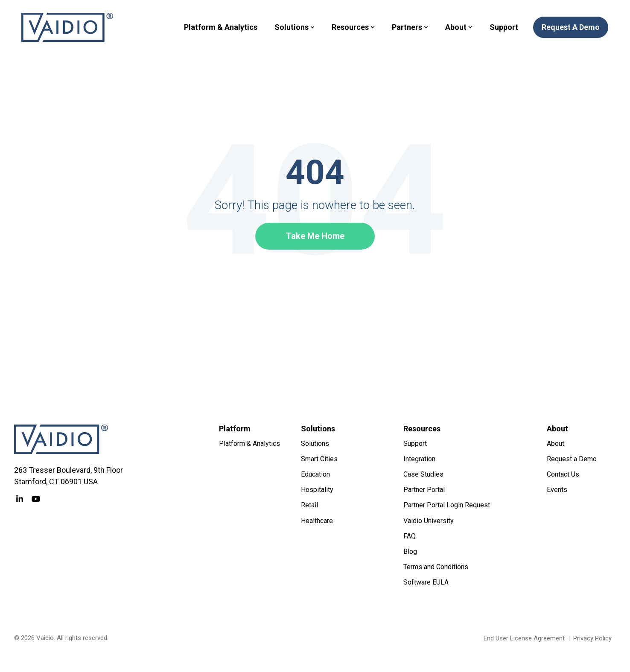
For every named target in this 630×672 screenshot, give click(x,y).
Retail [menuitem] (309, 505)
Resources (353, 27)
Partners (410, 27)
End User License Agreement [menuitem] (524, 638)
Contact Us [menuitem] (563, 474)
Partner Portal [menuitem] (424, 490)
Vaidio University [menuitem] (429, 521)
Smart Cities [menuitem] (319, 459)
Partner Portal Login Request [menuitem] (447, 505)
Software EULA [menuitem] (426, 582)
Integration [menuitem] (419, 459)
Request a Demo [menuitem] (572, 459)
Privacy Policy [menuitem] (592, 638)
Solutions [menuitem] (315, 444)
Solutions (295, 27)
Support (504, 27)
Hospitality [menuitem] (317, 490)
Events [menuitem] (557, 490)
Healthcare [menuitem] (317, 521)
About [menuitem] (556, 444)
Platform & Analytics (221, 27)
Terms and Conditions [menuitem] (436, 567)
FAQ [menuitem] (410, 536)
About (459, 27)
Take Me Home (315, 236)
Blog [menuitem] (410, 551)
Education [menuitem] (315, 474)
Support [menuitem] (415, 444)
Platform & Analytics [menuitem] (249, 444)
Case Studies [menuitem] (423, 474)
